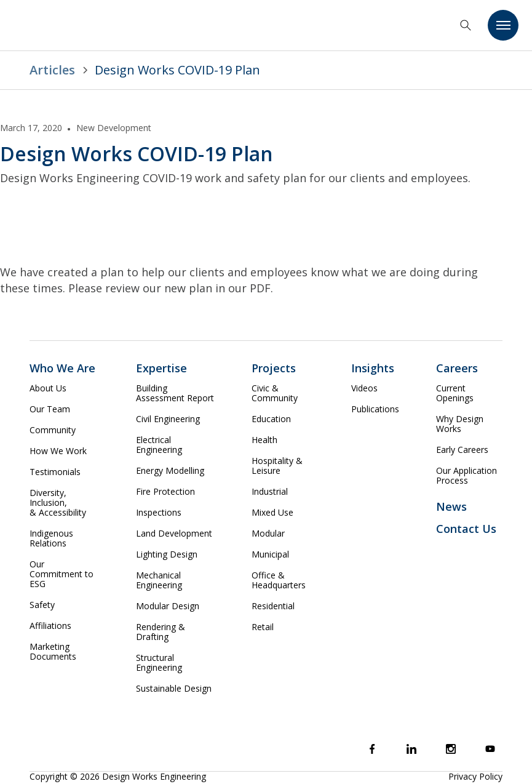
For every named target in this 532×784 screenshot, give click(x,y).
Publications (375, 409)
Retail (263, 627)
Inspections (159, 513)
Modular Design (168, 606)
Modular (268, 534)
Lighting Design (167, 554)
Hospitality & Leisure (277, 466)
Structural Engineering (159, 663)
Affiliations (50, 626)
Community (53, 430)
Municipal (270, 554)
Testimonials (55, 472)
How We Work (58, 451)
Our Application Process (466, 476)
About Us (48, 388)
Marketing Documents (53, 652)
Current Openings (455, 393)
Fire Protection (165, 492)
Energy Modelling (170, 471)
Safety (42, 605)
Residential (273, 606)
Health (264, 440)
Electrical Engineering (159, 445)
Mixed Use (272, 513)
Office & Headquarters (279, 580)
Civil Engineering (168, 419)
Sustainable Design (174, 689)
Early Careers (462, 450)
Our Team (50, 409)
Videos (364, 388)
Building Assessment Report (175, 393)
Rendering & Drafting (161, 632)
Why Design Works (460, 424)
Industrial (270, 492)
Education (271, 419)
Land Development (174, 534)
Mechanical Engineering (159, 580)
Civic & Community (275, 393)
